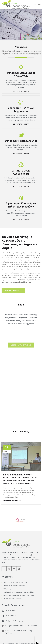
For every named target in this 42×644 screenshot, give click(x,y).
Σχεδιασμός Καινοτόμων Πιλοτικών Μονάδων (19, 592)
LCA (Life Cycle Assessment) (13, 589)
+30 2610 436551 (11, 611)
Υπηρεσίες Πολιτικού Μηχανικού (14, 586)
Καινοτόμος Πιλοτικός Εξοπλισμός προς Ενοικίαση (20, 595)
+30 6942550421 (11, 616)
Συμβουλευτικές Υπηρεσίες (12, 598)
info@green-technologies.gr (14, 621)
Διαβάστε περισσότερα (14, 501)
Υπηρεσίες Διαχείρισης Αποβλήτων (15, 582)
